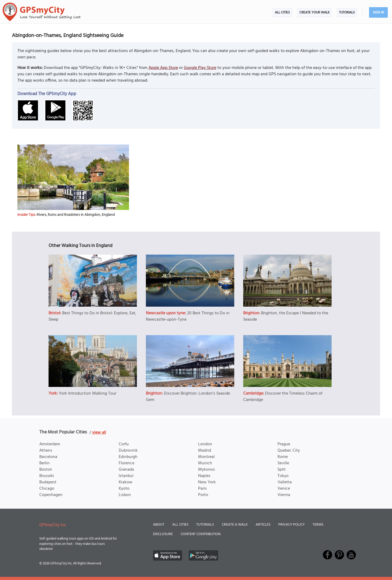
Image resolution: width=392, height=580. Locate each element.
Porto (203, 495)
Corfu (124, 444)
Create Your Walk (314, 13)
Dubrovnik (128, 451)
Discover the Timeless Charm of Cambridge (283, 397)
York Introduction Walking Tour (88, 394)
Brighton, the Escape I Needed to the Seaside (286, 316)
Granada (126, 470)
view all (99, 433)
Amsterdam (50, 444)
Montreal (206, 457)
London (205, 444)
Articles (263, 525)
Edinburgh (128, 457)
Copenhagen (51, 495)
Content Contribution (201, 534)
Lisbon (125, 495)
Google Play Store (200, 68)
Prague (284, 444)
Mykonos (207, 470)
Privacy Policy (291, 525)
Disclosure (163, 534)
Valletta (285, 482)
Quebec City (289, 451)
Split (282, 470)
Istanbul (126, 476)
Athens (46, 451)
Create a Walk (235, 525)
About (159, 525)
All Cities (282, 13)
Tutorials (347, 13)
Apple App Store (163, 68)
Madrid (205, 451)
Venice (284, 489)
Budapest (48, 482)
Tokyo (283, 476)
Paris (202, 489)
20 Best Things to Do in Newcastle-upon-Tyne (188, 316)
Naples (204, 476)
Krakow (126, 482)
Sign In (378, 13)
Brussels (47, 476)
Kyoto (124, 489)
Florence (126, 463)
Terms (318, 525)
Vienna (284, 495)
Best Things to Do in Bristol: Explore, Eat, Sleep (92, 316)
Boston (46, 470)
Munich (205, 463)
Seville (283, 463)
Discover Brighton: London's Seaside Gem (188, 397)
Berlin (44, 463)
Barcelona (48, 457)
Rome (283, 457)
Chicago (47, 489)
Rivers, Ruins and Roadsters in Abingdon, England (76, 215)
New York (207, 482)
